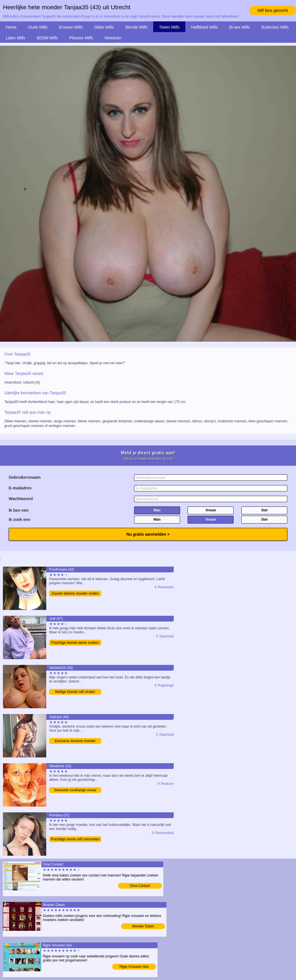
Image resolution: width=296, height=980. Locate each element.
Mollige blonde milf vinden (75, 692)
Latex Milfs (15, 38)
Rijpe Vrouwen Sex (134, 967)
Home (11, 27)
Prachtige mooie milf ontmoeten (75, 839)
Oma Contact (140, 886)
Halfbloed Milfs (204, 27)
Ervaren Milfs (71, 27)
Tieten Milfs (169, 27)
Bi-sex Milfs (240, 27)
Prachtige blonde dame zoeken (75, 643)
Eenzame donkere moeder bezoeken (75, 741)
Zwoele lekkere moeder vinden (75, 593)
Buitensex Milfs (275, 27)
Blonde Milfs (136, 27)
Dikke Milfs (104, 27)
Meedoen (113, 38)
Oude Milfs (38, 27)
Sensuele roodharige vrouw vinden (75, 791)
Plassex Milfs (81, 38)
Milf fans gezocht (272, 10)
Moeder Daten (143, 926)
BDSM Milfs (47, 38)
